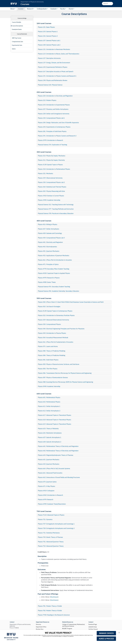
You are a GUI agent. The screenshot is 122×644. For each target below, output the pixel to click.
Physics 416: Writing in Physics (48, 224)
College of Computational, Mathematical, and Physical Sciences (74, 625)
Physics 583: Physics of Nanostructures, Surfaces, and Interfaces (59, 364)
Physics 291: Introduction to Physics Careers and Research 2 (57, 136)
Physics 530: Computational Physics (49, 324)
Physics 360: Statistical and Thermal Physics (52, 187)
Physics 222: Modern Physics (47, 100)
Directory (39, 624)
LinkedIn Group (93, 627)
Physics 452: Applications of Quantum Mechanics (54, 256)
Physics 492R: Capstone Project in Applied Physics (54, 273)
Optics (14, 49)
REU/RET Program (67, 629)
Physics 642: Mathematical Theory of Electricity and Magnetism (58, 451)
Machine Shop (40, 629)
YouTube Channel (93, 629)
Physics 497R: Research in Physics (49, 278)
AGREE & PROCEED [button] (106, 639)
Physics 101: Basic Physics (46, 27)
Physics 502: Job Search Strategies (49, 307)
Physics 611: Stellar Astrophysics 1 (49, 406)
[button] (119, 633)
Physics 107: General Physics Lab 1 (49, 40)
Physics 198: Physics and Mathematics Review (53, 80)
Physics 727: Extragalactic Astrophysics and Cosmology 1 (56, 524)
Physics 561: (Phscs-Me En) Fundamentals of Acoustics (56, 342)
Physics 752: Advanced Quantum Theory (51, 546)
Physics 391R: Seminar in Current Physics (51, 196)
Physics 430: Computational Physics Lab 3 (51, 238)
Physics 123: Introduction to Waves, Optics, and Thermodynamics (59, 54)
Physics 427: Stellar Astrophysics (48, 229)
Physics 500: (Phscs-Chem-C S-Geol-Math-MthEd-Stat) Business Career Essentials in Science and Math (71, 302)
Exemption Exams (17, 29)
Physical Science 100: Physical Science (50, 85)
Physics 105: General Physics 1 (48, 32)
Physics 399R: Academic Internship (49, 200)
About (12, 9)
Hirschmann (54, 597)
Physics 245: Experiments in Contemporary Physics (54, 127)
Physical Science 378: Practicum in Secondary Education (56, 213)
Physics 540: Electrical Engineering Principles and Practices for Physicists (61, 329)
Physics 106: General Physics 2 (48, 36)
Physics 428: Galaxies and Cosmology (50, 233)
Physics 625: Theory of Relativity (48, 429)
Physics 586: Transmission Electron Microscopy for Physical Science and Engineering (65, 373)
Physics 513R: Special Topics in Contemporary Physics (55, 311)
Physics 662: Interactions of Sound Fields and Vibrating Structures (59, 477)
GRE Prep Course (17, 38)
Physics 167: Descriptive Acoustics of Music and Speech (56, 71)
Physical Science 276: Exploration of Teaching (52, 145)
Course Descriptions (17, 26)
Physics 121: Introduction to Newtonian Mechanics (54, 49)
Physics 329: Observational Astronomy (50, 178)
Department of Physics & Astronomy (32, 2)
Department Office (41, 627)
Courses (25, 4)
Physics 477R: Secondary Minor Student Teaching (54, 269)
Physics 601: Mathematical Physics (49, 397)
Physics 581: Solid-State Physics (48, 360)
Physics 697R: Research (46, 500)
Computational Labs (18, 42)
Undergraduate (42, 9)
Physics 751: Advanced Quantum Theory (51, 542)
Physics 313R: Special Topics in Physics (50, 165)
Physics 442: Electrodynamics (47, 247)
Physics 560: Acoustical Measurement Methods (53, 338)
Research (30, 9)
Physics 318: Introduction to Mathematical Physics (54, 169)
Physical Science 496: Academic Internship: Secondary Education (58, 291)
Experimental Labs (17, 45)
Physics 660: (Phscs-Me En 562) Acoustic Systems (54, 469)
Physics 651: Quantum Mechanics (49, 460)
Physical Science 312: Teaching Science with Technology (56, 205)
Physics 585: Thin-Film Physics (48, 369)
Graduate (53, 9)
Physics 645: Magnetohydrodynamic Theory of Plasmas (56, 455)
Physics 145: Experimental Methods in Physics (53, 67)
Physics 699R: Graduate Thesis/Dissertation (52, 504)
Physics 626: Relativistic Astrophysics (50, 433)
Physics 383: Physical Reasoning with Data (51, 191)
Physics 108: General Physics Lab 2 (49, 45)
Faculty (63, 9)
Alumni (71, 9)
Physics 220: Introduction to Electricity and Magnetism (55, 96)
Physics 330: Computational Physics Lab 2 (51, 182)
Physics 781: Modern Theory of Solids (50, 606)
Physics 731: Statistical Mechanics (49, 533)
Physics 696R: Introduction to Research (50, 495)
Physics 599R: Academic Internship (49, 386)
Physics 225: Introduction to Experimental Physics (54, 105)
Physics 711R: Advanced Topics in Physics (51, 515)
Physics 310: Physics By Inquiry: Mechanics (52, 156)
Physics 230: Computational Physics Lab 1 (51, 118)
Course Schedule (17, 22)
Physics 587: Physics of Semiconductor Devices (53, 378)
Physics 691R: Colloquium (46, 491)
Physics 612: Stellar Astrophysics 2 (49, 411)
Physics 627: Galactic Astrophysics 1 (50, 437)
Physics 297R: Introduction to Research (50, 140)
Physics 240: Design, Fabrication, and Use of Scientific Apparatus (58, 123)
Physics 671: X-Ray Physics (46, 486)
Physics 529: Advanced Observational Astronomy (53, 320)
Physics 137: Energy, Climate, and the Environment (54, 63)
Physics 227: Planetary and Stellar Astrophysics (53, 109)
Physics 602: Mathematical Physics (49, 402)
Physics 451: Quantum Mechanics (49, 251)
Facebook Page (93, 624)
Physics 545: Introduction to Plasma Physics (52, 333)
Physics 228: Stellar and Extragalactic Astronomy (54, 114)
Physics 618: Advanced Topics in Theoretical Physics (54, 420)
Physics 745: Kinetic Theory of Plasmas (50, 537)
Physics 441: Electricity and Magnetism (50, 242)
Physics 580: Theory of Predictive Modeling (52, 351)
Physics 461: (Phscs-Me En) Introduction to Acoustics (55, 260)
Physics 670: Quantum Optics (47, 482)
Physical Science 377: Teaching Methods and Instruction (56, 209)
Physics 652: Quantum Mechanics (49, 464)
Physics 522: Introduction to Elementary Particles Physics (56, 315)
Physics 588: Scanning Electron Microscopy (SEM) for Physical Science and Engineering (65, 382)
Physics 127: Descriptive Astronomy (49, 58)
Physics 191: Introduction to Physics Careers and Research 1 (57, 76)
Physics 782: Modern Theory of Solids (50, 611)
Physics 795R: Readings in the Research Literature (54, 615)
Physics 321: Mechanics (45, 173)
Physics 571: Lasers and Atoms (48, 346)
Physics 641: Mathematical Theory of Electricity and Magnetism (58, 446)
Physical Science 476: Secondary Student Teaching (54, 287)
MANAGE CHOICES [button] (106, 633)
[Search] (107, 4)
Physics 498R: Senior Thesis (47, 282)
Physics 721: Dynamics (45, 519)
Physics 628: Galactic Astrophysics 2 (50, 442)
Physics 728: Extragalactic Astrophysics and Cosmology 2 (56, 528)
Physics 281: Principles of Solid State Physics (52, 131)
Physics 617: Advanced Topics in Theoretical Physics (54, 415)
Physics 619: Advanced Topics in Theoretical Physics (54, 424)
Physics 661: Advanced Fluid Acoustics (50, 473)
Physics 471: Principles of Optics (48, 264)
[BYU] (14, 4)
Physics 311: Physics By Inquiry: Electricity (51, 160)
